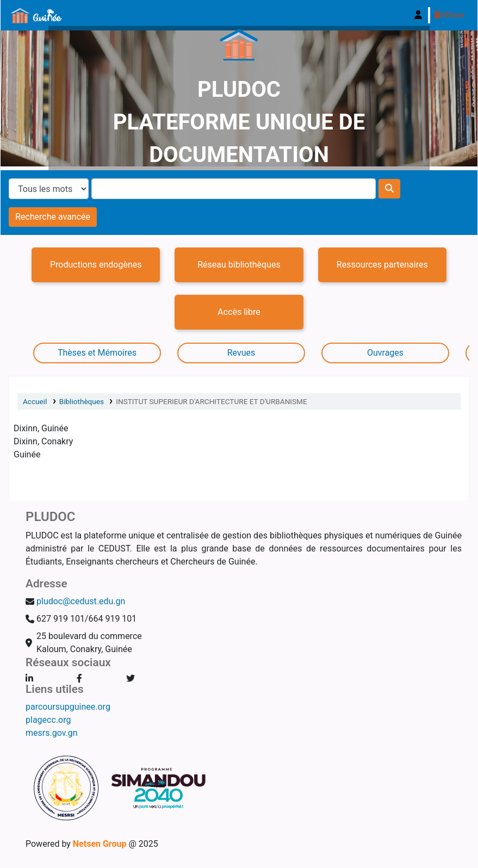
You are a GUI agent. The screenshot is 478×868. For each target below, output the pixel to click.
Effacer (449, 15)
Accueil (35, 401)
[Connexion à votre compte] (418, 15)
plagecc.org (48, 720)
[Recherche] (389, 189)
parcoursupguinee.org (68, 707)
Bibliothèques (82, 401)
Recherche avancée (53, 217)
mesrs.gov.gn (52, 733)
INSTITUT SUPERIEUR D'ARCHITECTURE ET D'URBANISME (211, 401)
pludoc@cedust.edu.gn (81, 601)
